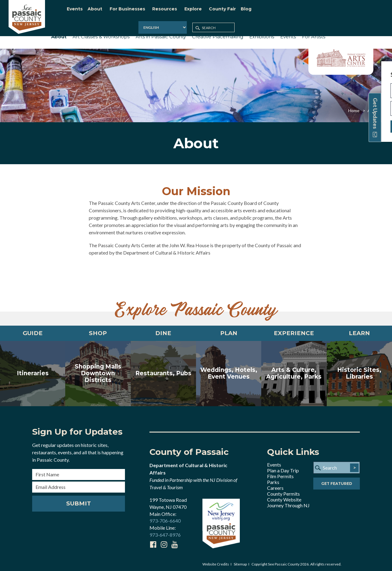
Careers (275, 486)
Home (354, 107)
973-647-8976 (165, 533)
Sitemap (240, 562)
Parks (273, 480)
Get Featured (337, 482)
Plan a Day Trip (283, 469)
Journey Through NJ (288, 503)
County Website (284, 498)
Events (274, 463)
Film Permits (280, 474)
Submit (79, 502)
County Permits (283, 492)
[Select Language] (307, 11)
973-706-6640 (165, 519)
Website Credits (216, 562)
